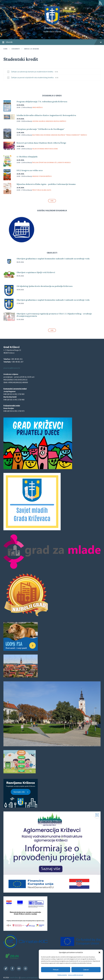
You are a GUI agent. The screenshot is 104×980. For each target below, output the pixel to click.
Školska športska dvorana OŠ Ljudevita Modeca (51, 162)
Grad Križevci (52, 28)
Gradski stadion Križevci (42, 176)
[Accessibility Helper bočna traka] (101, 3)
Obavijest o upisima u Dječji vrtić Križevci (36, 272)
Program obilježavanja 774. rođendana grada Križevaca (42, 102)
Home (5, 49)
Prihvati (56, 970)
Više (52, 201)
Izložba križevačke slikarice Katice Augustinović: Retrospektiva (46, 115)
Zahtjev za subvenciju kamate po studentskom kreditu (32, 72)
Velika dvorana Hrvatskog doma (45, 149)
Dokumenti (16, 49)
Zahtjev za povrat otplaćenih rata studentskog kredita (32, 77)
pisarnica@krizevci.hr (12, 368)
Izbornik (52, 42)
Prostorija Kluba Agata (42, 190)
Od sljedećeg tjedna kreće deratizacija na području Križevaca (45, 286)
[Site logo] (52, 24)
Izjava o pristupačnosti (30, 977)
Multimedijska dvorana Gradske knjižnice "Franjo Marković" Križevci (60, 135)
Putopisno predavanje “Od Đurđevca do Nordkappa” (41, 129)
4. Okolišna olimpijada (27, 157)
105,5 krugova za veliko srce (30, 170)
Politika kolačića (62, 975)
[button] (99, 952)
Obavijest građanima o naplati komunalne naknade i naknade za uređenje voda (53, 259)
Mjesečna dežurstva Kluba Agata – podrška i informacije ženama (46, 184)
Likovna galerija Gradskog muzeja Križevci (49, 121)
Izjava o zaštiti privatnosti (76, 975)
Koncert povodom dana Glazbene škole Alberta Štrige (41, 143)
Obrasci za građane (32, 49)
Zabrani (86, 970)
